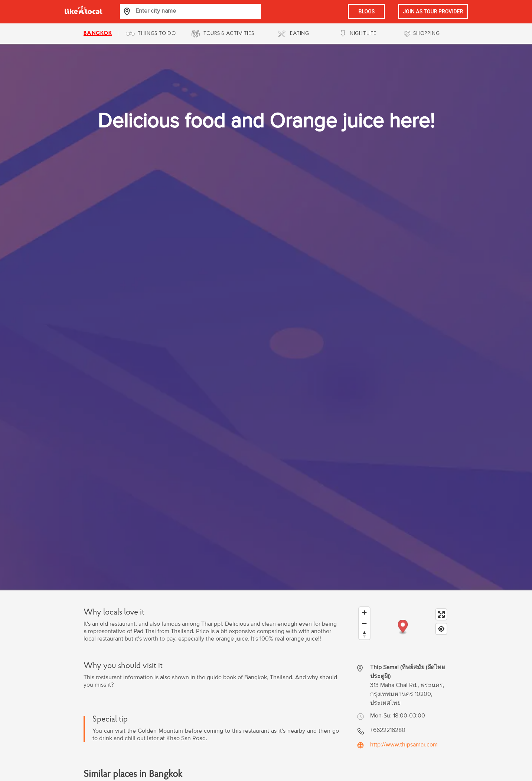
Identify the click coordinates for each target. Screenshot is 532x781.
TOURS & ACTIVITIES (229, 34)
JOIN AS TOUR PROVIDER (433, 12)
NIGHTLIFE (363, 34)
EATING (300, 34)
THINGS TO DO (157, 34)
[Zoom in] (364, 613)
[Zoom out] (364, 623)
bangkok (98, 34)
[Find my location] (441, 629)
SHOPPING (426, 34)
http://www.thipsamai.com (404, 745)
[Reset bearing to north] (364, 634)
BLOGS (367, 12)
